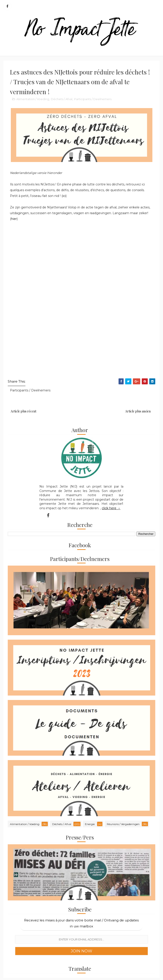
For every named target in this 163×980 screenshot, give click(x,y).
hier (14, 219)
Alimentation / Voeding (33, 99)
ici (64, 196)
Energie (90, 824)
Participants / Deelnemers (93, 99)
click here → (111, 508)
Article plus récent (23, 411)
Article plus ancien (138, 411)
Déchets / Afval (62, 99)
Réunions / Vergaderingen (123, 824)
